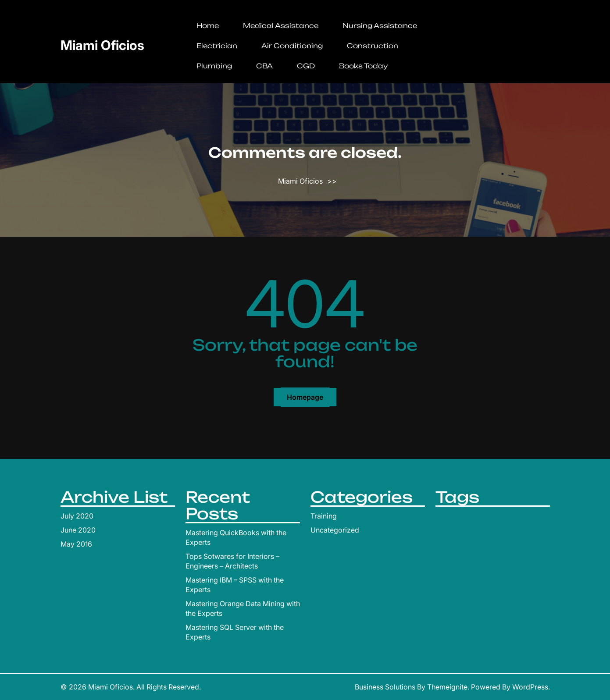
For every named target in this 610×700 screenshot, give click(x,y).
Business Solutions (385, 687)
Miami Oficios (102, 45)
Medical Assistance (281, 26)
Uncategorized (335, 530)
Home (208, 26)
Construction (373, 46)
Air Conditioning (292, 46)
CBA (264, 66)
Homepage (305, 397)
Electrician (217, 46)
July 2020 (77, 516)
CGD (306, 66)
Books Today (363, 66)
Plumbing (214, 66)
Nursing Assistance (380, 26)
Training (324, 516)
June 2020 (78, 530)
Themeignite (447, 687)
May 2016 (76, 544)
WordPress (530, 687)
